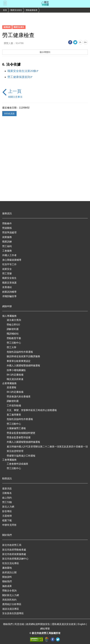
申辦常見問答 (9, 525)
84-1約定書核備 (15, 375)
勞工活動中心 (14, 343)
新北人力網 (8, 507)
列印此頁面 (9, 114)
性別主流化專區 (11, 563)
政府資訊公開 (9, 572)
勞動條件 (7, 223)
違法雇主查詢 (14, 320)
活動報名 (7, 493)
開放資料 (7, 577)
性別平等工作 (9, 264)
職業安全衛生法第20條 (22, 71)
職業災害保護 (9, 283)
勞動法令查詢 (9, 591)
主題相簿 (7, 516)
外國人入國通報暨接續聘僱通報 (23, 366)
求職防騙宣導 (9, 296)
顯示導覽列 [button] (45, 52)
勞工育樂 (7, 274)
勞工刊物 (7, 502)
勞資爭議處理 (9, 232)
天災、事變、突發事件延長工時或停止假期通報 (32, 410)
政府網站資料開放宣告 (38, 624)
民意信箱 (20, 624)
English (82, 624)
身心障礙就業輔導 (12, 260)
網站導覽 (45, 629)
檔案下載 (7, 520)
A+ (86, 42)
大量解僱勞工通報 (16, 428)
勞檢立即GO (13, 325)
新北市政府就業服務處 (14, 554)
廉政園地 (7, 568)
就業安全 (7, 269)
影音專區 (7, 511)
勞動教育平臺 (14, 338)
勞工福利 (7, 246)
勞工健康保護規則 (19, 77)
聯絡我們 (7, 581)
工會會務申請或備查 (17, 464)
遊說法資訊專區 (11, 609)
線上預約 (7, 498)
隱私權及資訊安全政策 (64, 624)
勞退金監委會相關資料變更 (21, 433)
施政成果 (7, 586)
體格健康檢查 (32, 10)
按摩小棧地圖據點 (16, 370)
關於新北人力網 (11, 595)
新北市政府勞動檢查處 (14, 550)
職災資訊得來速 (15, 379)
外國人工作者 (9, 255)
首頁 (5, 10)
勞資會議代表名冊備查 (19, 397)
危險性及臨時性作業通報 (20, 352)
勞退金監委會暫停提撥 (19, 437)
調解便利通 (13, 329)
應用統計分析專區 (12, 604)
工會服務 (7, 251)
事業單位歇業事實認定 (19, 361)
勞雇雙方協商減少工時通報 (21, 456)
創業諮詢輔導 (9, 292)
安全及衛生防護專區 (13, 613)
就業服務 (7, 237)
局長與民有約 (9, 600)
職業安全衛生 (16, 10)
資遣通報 (11, 387)
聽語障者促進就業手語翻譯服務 (23, 356)
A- (80, 42)
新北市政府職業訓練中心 (15, 559)
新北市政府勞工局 (12, 545)
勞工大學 (11, 347)
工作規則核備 (14, 406)
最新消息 (7, 489)
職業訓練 (7, 242)
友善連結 (7, 287)
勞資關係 (7, 228)
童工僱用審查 (14, 415)
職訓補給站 (13, 334)
